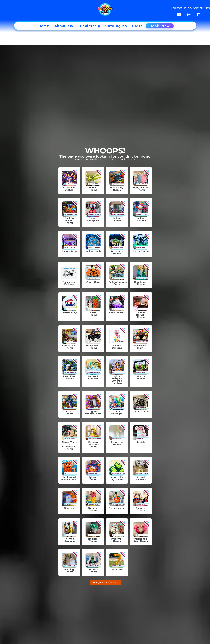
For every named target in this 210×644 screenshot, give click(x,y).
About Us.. (65, 26)
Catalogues (116, 26)
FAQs (137, 26)
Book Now (160, 26)
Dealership (90, 26)
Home (44, 26)
